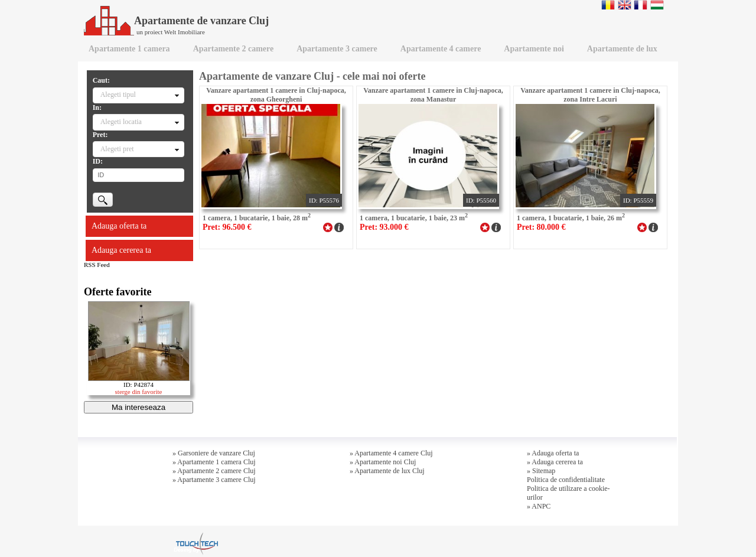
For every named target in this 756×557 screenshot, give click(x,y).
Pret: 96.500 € (227, 227)
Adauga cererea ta (121, 250)
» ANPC (539, 506)
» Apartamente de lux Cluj (387, 471)
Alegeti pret (117, 149)
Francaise (641, 5)
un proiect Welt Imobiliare (171, 32)
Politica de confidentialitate (566, 480)
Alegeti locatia (121, 122)
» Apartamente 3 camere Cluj (214, 480)
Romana (608, 5)
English (625, 5)
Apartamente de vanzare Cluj (176, 21)
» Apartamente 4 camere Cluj (391, 453)
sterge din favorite (139, 392)
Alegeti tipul (118, 95)
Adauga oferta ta (119, 226)
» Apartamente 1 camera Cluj (214, 462)
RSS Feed (97, 265)
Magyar (657, 5)
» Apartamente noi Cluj (383, 462)
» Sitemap (541, 471)
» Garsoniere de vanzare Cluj (214, 453)
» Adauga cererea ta (555, 462)
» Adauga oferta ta (553, 453)
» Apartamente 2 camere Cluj (214, 471)
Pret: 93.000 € (384, 227)
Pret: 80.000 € (541, 227)
